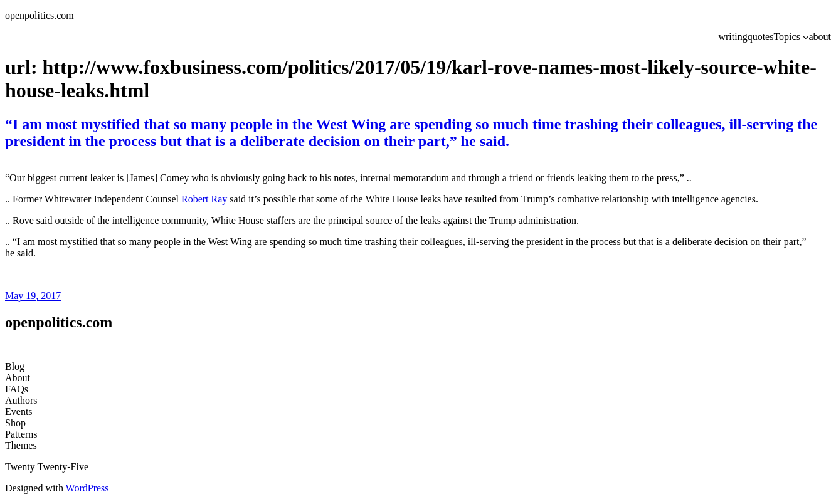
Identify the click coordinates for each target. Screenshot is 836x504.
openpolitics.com (40, 15)
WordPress (87, 488)
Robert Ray (204, 199)
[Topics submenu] (806, 37)
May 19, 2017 (33, 296)
